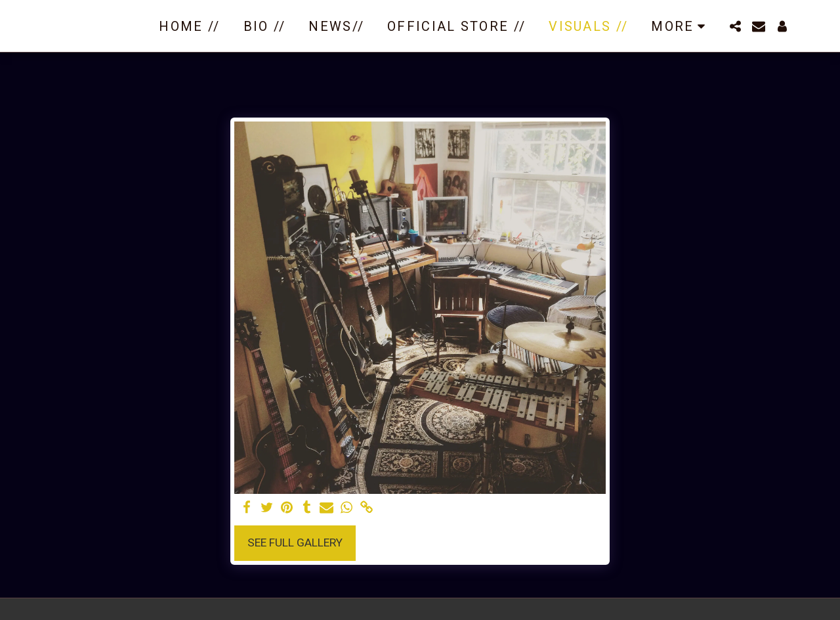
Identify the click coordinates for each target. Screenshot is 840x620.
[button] (735, 26)
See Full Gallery (295, 542)
